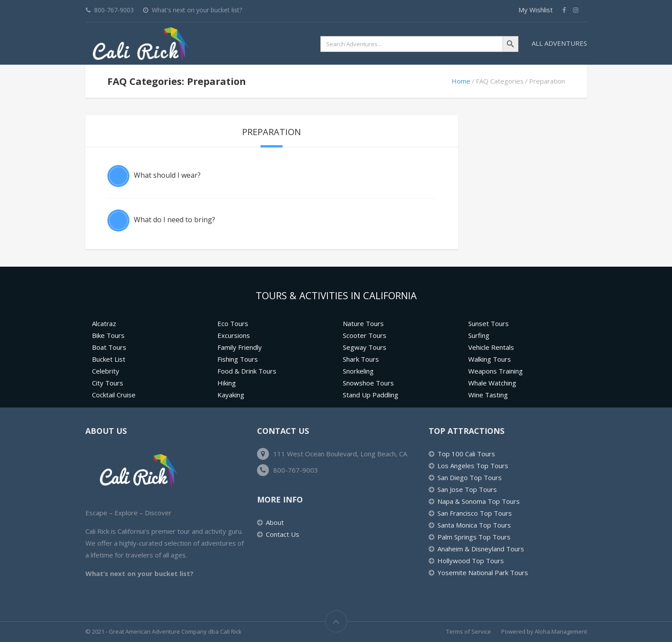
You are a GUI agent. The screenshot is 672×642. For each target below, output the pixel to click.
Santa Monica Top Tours (474, 525)
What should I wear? (167, 175)
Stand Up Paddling (371, 395)
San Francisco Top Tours (475, 513)
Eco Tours (233, 323)
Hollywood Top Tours (471, 561)
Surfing (479, 335)
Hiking (227, 383)
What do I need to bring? (174, 220)
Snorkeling (358, 371)
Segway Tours (365, 347)
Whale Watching (492, 383)
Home (461, 81)
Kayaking (231, 395)
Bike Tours (108, 335)
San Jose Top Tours (467, 489)
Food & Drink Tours (247, 371)
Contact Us (283, 534)
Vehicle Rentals (491, 347)
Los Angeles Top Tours (473, 466)
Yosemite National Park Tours (483, 572)
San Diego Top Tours (470, 477)
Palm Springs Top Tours (474, 537)
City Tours (108, 383)
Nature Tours (363, 323)
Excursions (234, 335)
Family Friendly (240, 347)
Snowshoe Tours (368, 383)
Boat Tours (109, 347)
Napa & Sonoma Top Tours (479, 501)
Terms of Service (469, 631)
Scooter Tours (365, 335)
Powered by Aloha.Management (544, 631)
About (275, 522)
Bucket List (109, 359)
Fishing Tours (238, 359)
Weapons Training (496, 371)
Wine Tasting (488, 395)
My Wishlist (536, 10)
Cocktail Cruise (114, 395)
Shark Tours (361, 359)
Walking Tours (490, 359)
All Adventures (559, 43)
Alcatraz (104, 323)
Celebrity (106, 371)
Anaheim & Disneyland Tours (481, 549)
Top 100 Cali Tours (466, 454)
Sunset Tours (488, 323)
